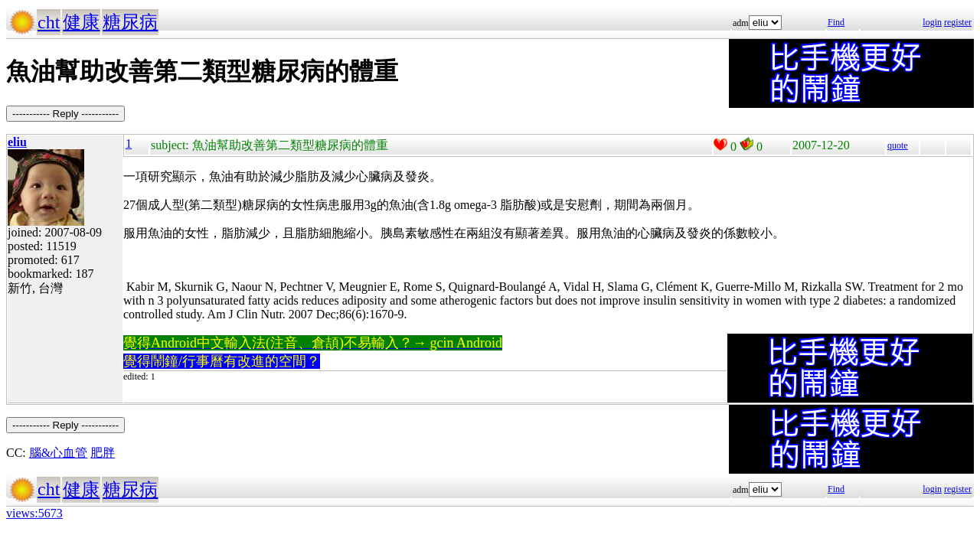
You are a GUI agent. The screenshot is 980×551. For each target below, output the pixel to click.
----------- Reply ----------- (65, 114)
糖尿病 (130, 22)
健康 (81, 22)
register (958, 22)
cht (49, 22)
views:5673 (34, 513)
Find (836, 22)
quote (898, 145)
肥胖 (103, 453)
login (932, 22)
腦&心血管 (58, 453)
